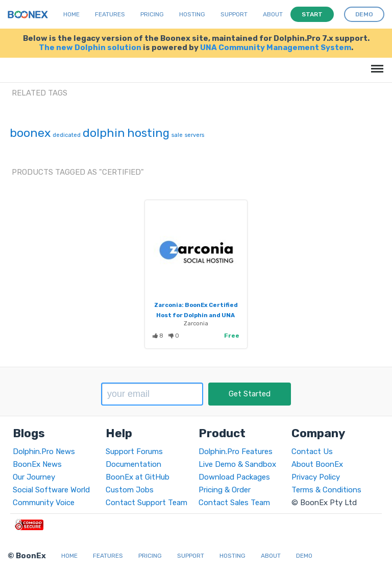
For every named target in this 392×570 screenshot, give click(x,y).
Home (71, 14)
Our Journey (34, 477)
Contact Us (312, 452)
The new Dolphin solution (90, 47)
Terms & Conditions (326, 490)
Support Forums (134, 452)
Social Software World (51, 490)
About (273, 14)
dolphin (104, 133)
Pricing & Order (225, 490)
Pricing (152, 14)
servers (194, 135)
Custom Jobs (130, 490)
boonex (30, 133)
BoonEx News (37, 464)
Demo (304, 556)
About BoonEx (317, 464)
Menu (375, 64)
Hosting (192, 14)
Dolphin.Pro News (44, 452)
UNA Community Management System (276, 47)
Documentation (133, 464)
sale (177, 135)
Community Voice (44, 503)
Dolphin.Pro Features (236, 452)
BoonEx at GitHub (138, 477)
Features (110, 14)
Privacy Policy (316, 477)
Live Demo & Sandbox (237, 464)
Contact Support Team (146, 503)
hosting (148, 133)
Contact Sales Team (234, 503)
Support (234, 14)
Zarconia (196, 323)
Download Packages (234, 477)
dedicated (67, 135)
